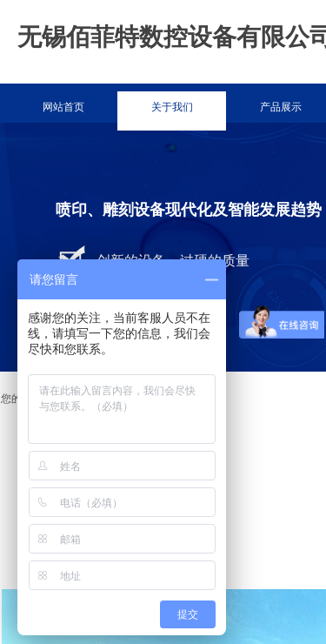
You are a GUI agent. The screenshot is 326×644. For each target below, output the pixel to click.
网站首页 (63, 107)
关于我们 (172, 107)
